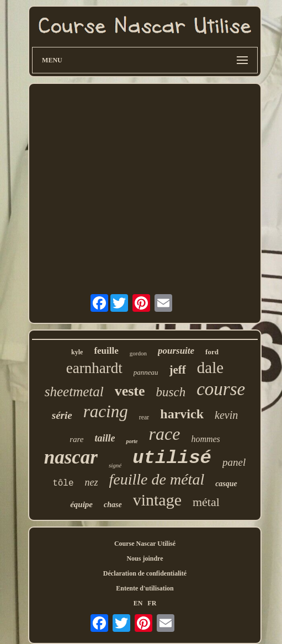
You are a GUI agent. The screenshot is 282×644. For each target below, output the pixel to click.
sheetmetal (74, 392)
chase (113, 505)
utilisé (172, 458)
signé (115, 465)
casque (226, 484)
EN (138, 603)
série (62, 415)
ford (212, 352)
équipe (81, 504)
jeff (178, 370)
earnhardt (94, 368)
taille (105, 438)
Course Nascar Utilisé (145, 544)
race (165, 434)
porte (132, 441)
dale (210, 368)
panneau (146, 372)
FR (152, 603)
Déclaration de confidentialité (145, 573)
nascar (71, 457)
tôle (63, 483)
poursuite (176, 351)
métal (206, 502)
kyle (77, 352)
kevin (226, 415)
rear (144, 417)
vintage (157, 500)
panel (234, 462)
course (221, 389)
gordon (138, 353)
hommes (205, 439)
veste (130, 391)
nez (92, 482)
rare (76, 439)
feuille (106, 351)
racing (106, 411)
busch (171, 392)
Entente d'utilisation (145, 588)
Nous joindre (145, 558)
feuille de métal (157, 479)
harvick (182, 414)
